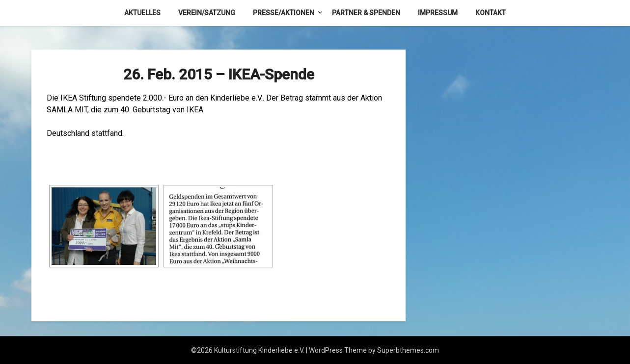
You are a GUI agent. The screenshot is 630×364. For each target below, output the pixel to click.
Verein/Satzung (207, 13)
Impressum (438, 13)
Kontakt (491, 13)
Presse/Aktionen (284, 13)
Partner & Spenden (366, 13)
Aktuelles (142, 13)
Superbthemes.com (408, 350)
